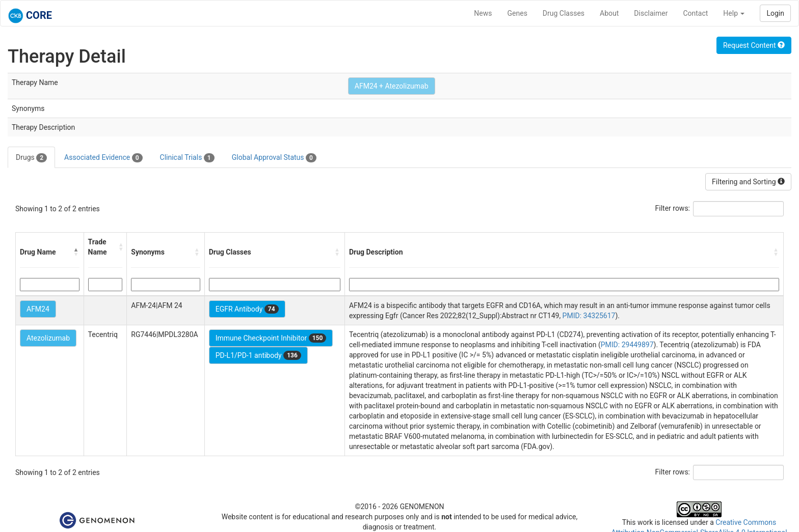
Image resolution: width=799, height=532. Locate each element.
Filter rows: (673, 208)
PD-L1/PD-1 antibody (258, 355)
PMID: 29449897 (627, 345)
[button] (76, 252)
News (483, 13)
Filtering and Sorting (748, 182)
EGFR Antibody (247, 309)
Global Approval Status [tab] (274, 158)
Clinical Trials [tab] (187, 158)
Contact (695, 13)
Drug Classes (564, 13)
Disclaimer (651, 13)
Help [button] (734, 13)
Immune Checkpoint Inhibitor (271, 338)
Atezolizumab (48, 338)
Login (775, 13)
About (609, 13)
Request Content (754, 45)
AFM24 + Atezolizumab (392, 86)
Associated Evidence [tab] (103, 158)
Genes (517, 13)
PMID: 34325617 (589, 316)
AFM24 (38, 309)
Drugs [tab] (31, 158)
